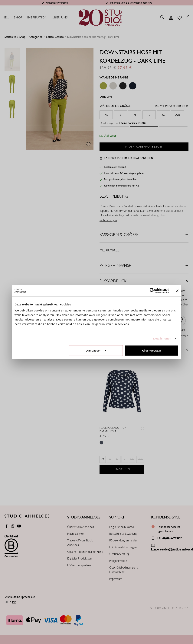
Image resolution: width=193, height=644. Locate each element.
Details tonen (162, 338)
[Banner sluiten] (177, 291)
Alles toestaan (152, 350)
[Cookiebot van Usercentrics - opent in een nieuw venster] (152, 291)
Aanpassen (96, 350)
